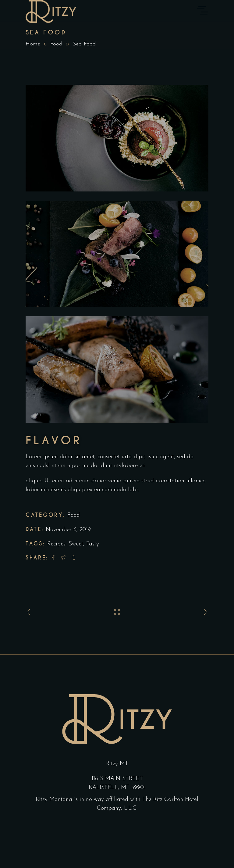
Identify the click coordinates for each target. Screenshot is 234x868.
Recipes (56, 544)
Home (33, 44)
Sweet (76, 544)
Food (56, 44)
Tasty (93, 544)
